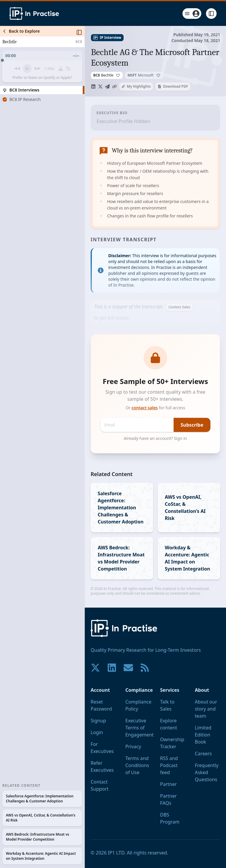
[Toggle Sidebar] (84, 447)
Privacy (133, 746)
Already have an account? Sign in (156, 438)
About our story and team (206, 709)
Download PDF (173, 86)
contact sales (145, 408)
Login (97, 732)
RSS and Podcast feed (169, 765)
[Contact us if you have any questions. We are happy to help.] (128, 668)
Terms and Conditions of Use (137, 765)
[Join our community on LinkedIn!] (112, 668)
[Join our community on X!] (95, 668)
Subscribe (192, 425)
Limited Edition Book (203, 735)
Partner (168, 784)
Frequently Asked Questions (207, 772)
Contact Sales (179, 307)
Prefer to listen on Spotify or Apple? (42, 78)
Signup (98, 721)
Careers (203, 754)
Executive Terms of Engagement (139, 728)
